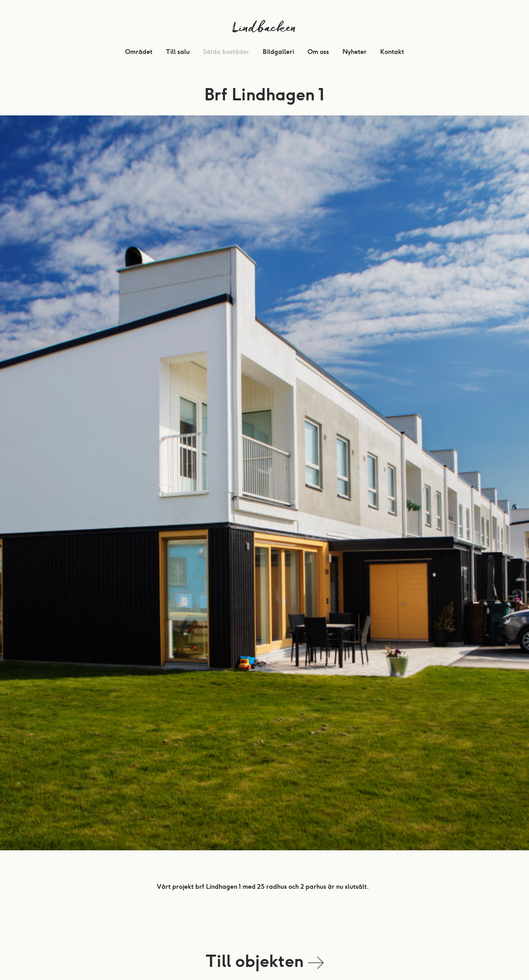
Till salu (178, 52)
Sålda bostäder (226, 52)
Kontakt (392, 52)
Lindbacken (264, 30)
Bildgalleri (278, 52)
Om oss (318, 52)
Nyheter (355, 52)
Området (139, 52)
